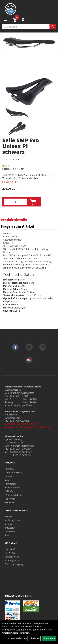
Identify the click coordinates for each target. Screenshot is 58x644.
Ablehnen (35, 638)
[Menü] (6, 20)
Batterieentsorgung (14, 564)
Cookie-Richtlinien (20, 633)
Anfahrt (8, 517)
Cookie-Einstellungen (16, 638)
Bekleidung (10, 491)
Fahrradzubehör (12, 488)
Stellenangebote (12, 520)
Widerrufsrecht (12, 560)
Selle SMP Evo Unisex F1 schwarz (21, 146)
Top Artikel (10, 499)
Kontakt (8, 524)
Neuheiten (10, 502)
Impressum (10, 528)
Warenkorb (10, 549)
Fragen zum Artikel (17, 226)
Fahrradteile (10, 484)
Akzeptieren (49, 638)
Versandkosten (12, 557)
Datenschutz (11, 532)
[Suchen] (53, 27)
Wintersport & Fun (13, 495)
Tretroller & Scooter (14, 473)
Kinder (8, 480)
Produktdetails (14, 220)
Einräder (9, 476)
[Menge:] (15, 202)
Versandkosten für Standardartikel (20, 178)
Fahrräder (9, 469)
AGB (7, 535)
